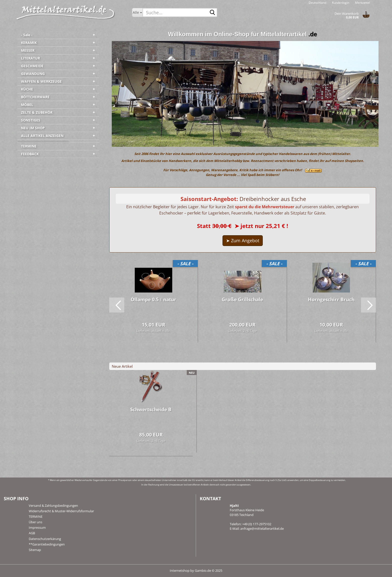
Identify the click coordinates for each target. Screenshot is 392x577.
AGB (32, 533)
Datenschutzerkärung (45, 539)
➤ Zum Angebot (243, 240)
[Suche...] (137, 12)
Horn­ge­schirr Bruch (331, 299)
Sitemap (35, 550)
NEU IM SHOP (33, 128)
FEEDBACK (30, 154)
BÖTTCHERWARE (35, 97)
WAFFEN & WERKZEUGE (41, 81)
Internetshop (180, 570)
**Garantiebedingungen (47, 544)
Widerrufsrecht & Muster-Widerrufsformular (61, 511)
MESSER (28, 50)
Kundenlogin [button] (340, 3)
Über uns (35, 522)
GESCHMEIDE (32, 66)
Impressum (37, 527)
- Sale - (27, 35)
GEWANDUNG (33, 74)
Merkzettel (362, 3)
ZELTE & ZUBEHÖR (37, 112)
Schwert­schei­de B (151, 409)
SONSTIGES (31, 120)
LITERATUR (30, 58)
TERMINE (29, 146)
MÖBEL (27, 105)
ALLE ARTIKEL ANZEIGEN (42, 136)
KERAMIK (29, 43)
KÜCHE (27, 89)
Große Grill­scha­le (242, 299)
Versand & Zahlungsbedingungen (53, 505)
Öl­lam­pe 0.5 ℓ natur (153, 299)
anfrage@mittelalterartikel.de (262, 528)
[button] (317, 2)
